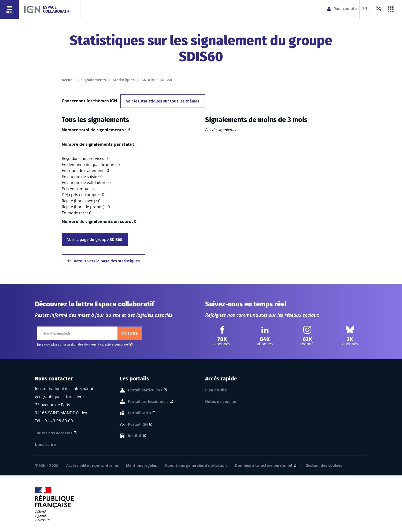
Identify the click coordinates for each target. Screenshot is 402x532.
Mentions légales (141, 465)
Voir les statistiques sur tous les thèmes (163, 101)
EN (365, 9)
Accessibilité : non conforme (92, 465)
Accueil (68, 80)
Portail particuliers (145, 390)
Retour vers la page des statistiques (104, 261)
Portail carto (139, 413)
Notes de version (221, 402)
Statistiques (124, 80)
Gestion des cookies (324, 465)
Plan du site (216, 390)
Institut (135, 436)
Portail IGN (138, 425)
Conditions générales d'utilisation (196, 465)
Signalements (94, 80)
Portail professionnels (148, 402)
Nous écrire (45, 445)
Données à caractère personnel (263, 465)
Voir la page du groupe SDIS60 (95, 240)
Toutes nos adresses (54, 433)
